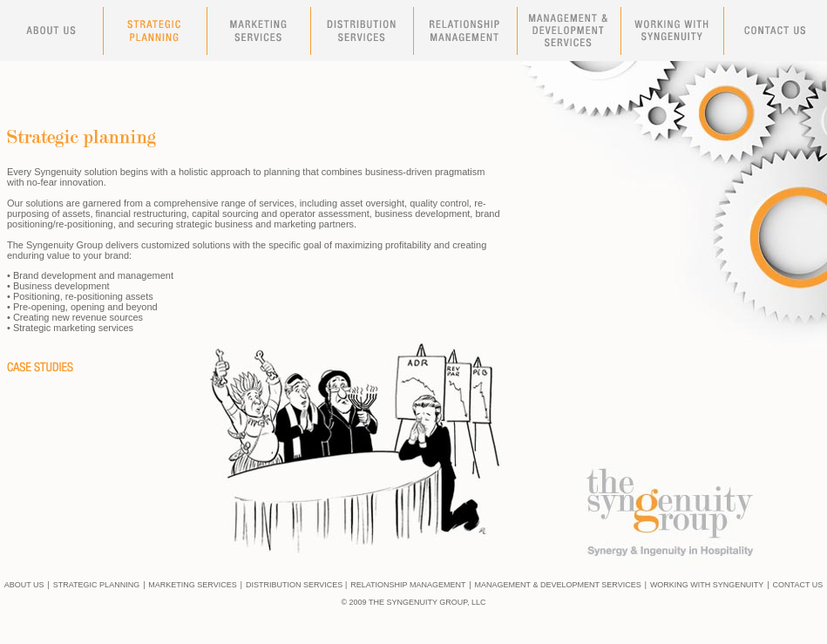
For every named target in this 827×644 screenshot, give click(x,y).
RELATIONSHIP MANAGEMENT (408, 585)
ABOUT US (24, 585)
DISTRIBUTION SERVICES (294, 585)
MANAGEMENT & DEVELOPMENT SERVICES (558, 585)
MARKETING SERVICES (192, 585)
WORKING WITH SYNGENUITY (707, 585)
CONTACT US (798, 585)
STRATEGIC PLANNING (96, 585)
